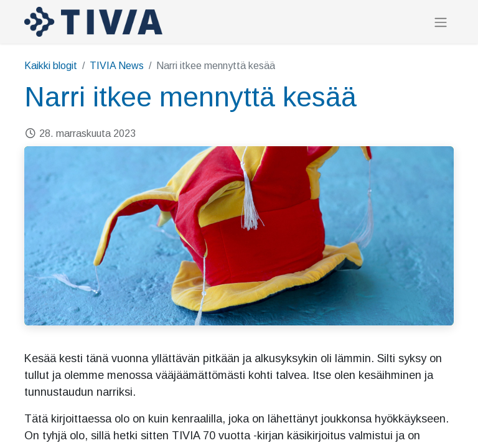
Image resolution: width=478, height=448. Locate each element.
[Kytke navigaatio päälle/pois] (441, 22)
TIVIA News (117, 66)
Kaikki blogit (51, 66)
